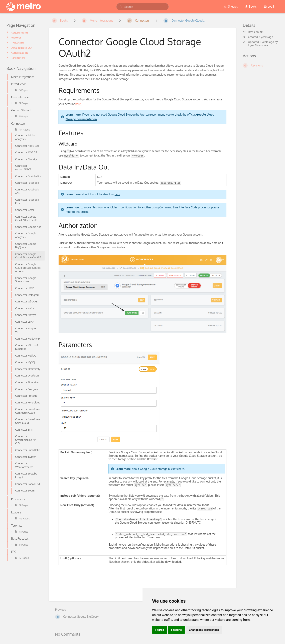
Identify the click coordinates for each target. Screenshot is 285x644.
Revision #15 (253, 32)
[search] (143, 7)
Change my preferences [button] (204, 630)
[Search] (121, 7)
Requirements (20, 32)
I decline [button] (176, 630)
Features (16, 37)
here (118, 194)
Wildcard (18, 42)
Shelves (231, 6)
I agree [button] (160, 630)
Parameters (18, 58)
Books (251, 6)
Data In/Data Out (22, 48)
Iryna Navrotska (258, 45)
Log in (270, 6)
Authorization (19, 53)
